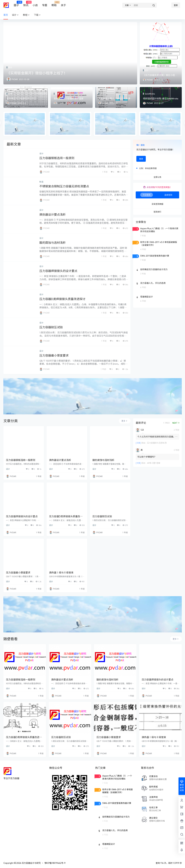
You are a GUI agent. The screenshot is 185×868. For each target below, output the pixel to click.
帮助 (54, 4)
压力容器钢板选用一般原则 (57, 158)
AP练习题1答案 (154, 463)
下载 (37, 15)
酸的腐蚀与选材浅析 (53, 243)
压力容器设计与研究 (31, 863)
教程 (26, 15)
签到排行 (157, 212)
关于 (63, 5)
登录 (176, 5)
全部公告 (157, 177)
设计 (15, 15)
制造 (42, 182)
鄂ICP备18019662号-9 (55, 863)
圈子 (16, 4)
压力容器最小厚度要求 (54, 355)
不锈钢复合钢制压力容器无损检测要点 (64, 186)
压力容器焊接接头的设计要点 (58, 271)
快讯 (26, 4)
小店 (35, 5)
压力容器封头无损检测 (157, 443)
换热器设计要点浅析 (53, 214)
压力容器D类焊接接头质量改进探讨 (62, 299)
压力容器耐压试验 (51, 327)
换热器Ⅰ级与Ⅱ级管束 (61, 573)
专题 (45, 5)
